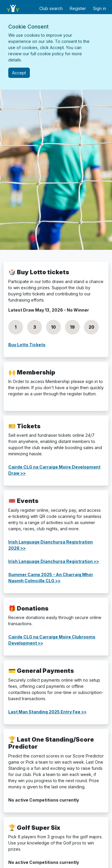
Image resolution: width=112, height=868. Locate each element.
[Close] (19, 73)
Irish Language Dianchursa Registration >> (54, 561)
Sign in (100, 8)
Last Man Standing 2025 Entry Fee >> (47, 712)
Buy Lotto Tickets (27, 345)
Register (78, 8)
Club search (51, 8)
